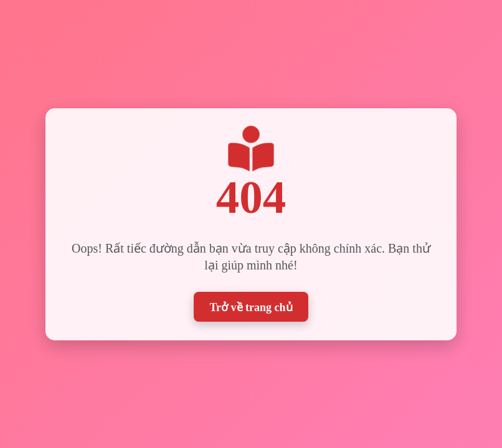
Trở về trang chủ (251, 306)
